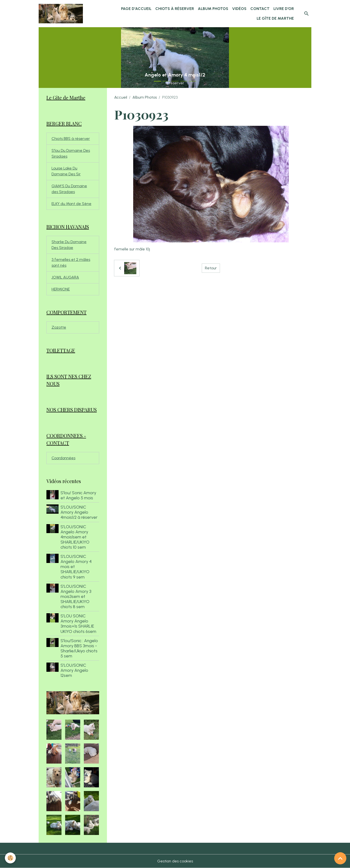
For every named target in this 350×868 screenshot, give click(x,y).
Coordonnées (63, 458)
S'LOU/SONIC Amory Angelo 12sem (74, 670)
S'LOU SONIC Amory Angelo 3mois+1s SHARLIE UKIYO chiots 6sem (78, 623)
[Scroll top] (340, 858)
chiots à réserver (175, 9)
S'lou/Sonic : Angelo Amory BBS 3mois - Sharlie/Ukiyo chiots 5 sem (79, 648)
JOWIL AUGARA (65, 277)
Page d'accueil (136, 9)
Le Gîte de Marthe (275, 18)
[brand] (61, 14)
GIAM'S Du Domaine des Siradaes (69, 189)
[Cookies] (10, 858)
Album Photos (213, 9)
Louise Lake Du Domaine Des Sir (66, 171)
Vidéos (239, 9)
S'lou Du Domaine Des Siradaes (71, 153)
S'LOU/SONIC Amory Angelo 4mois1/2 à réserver (79, 512)
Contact (260, 9)
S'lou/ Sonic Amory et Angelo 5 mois (78, 495)
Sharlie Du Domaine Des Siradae (69, 245)
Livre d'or (284, 9)
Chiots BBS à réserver (71, 139)
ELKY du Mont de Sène (71, 204)
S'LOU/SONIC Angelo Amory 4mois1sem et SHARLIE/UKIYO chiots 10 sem (75, 537)
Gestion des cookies (175, 861)
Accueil (121, 97)
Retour (211, 268)
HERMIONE (61, 289)
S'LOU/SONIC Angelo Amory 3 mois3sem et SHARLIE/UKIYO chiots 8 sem (76, 596)
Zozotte (59, 327)
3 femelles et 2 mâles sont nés (71, 262)
